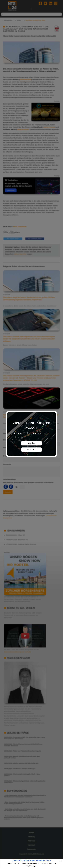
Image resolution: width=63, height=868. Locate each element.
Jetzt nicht (31, 450)
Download (32, 443)
